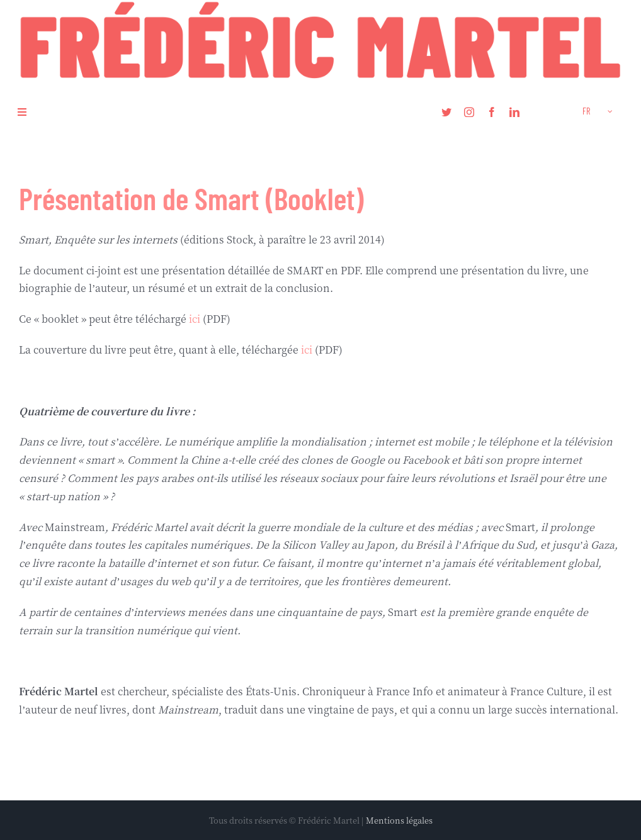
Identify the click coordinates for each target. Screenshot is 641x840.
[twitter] (446, 112)
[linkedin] (514, 112)
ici (195, 319)
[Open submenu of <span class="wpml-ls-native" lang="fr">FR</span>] (610, 112)
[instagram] (469, 112)
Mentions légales (399, 820)
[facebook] (492, 112)
